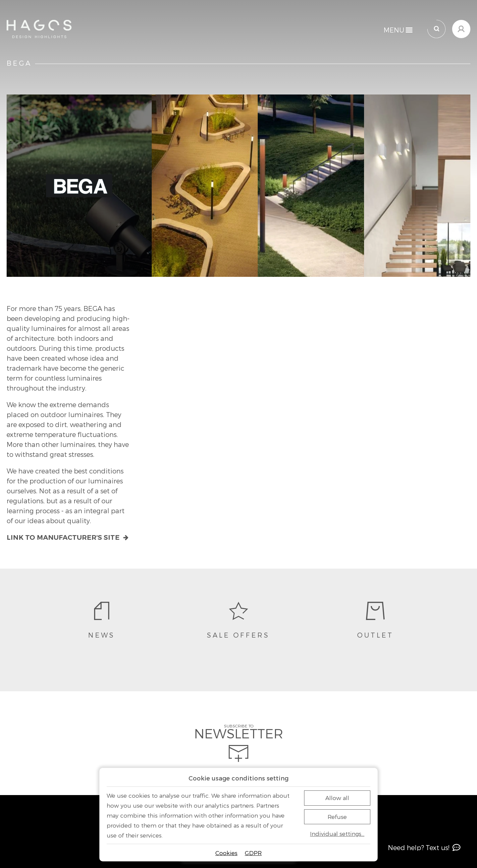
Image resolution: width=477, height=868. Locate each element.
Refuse (337, 817)
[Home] (39, 29)
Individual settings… (337, 834)
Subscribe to (239, 743)
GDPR (253, 853)
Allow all (337, 798)
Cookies (226, 853)
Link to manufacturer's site (68, 537)
